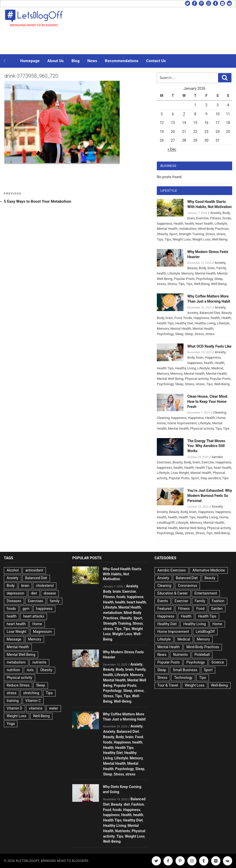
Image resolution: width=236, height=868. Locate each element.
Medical (217, 368)
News (92, 61)
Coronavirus (187, 586)
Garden (217, 609)
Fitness (216, 218)
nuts (30, 670)
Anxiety (216, 213)
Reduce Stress (18, 685)
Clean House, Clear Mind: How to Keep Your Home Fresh (208, 402)
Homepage (30, 61)
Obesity (162, 234)
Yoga (11, 724)
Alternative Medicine (209, 570)
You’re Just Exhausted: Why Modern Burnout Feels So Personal (210, 496)
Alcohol (13, 570)
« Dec (172, 149)
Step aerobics (211, 478)
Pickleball (202, 655)
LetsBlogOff (166, 523)
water (54, 708)
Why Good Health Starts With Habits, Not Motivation (122, 574)
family (55, 601)
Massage (14, 639)
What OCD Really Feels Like (209, 346)
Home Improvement (182, 423)
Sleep (219, 279)
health (189, 224)
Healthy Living (205, 323)
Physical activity (197, 379)
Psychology (204, 279)
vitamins (36, 708)
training (13, 701)
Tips (160, 239)
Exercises (35, 601)
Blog (76, 61)
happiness (164, 224)
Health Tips (165, 323)
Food (178, 318)
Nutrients (123, 831)
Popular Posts (184, 279)
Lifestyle (221, 224)
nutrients (39, 662)
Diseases (14, 601)
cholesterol (45, 586)
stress (221, 234)
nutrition (13, 670)
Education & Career (173, 593)
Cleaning (220, 412)
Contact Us (156, 61)
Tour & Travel (168, 685)
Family (221, 268)
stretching (31, 693)
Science (218, 662)
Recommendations (122, 61)
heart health (204, 224)
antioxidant (34, 570)
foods (227, 218)
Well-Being (220, 239)
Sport (173, 234)
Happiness (201, 318)
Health (178, 224)
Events (163, 601)
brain (191, 218)
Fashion (137, 804)
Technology (183, 678)
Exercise (202, 218)
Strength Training (192, 234)
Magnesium (42, 632)
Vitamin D (14, 708)
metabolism (188, 229)
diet (34, 593)
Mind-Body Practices (213, 229)
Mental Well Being (170, 379)
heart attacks (34, 616)
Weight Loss (182, 239)
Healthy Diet (184, 323)
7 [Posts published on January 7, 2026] (184, 114)
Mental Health (167, 229)
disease (50, 593)
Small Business (185, 670)
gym (26, 609)
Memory (187, 273)
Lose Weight (180, 473)
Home (221, 418)
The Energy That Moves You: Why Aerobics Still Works (206, 446)
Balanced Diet (210, 313)
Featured (164, 609)
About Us (56, 61)
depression (16, 593)
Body (226, 213)
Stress (210, 234)
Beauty (192, 268)
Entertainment (206, 593)
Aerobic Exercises (172, 570)
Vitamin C (33, 701)
